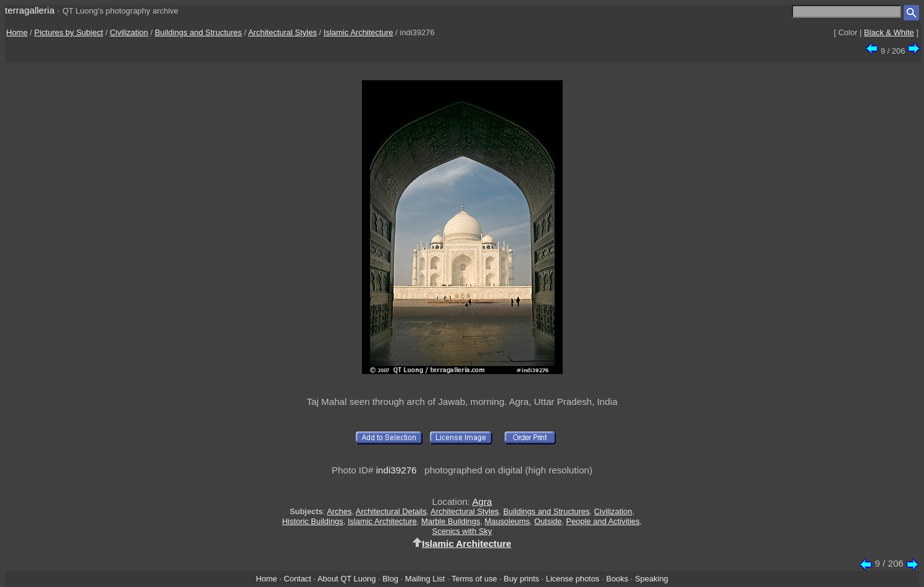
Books (617, 579)
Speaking (652, 579)
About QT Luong (346, 579)
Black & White (889, 32)
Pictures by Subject (69, 32)
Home (17, 32)
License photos (573, 579)
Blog (390, 579)
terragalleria (30, 10)
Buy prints (522, 579)
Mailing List (425, 579)
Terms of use (474, 579)
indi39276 (397, 470)
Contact (297, 579)
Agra (482, 502)
